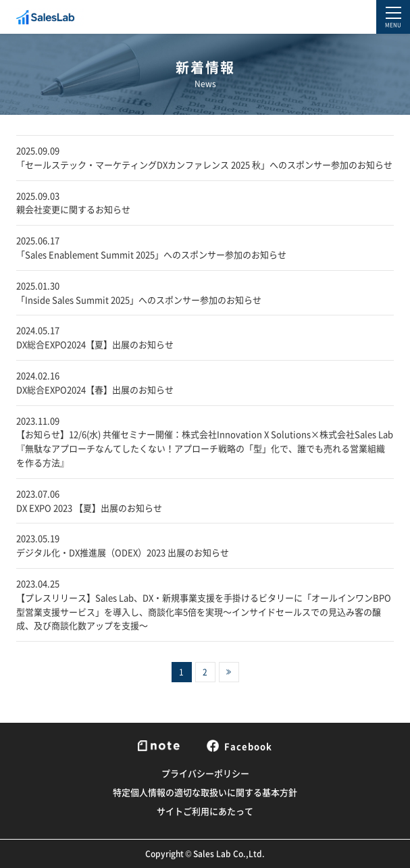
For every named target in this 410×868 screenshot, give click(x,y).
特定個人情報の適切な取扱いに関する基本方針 (205, 792)
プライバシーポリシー (205, 773)
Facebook (239, 746)
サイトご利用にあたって (205, 811)
